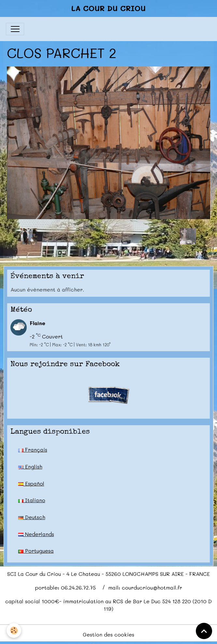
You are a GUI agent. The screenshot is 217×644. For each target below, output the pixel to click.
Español (31, 483)
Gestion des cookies (108, 634)
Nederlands (36, 534)
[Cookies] (14, 630)
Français (33, 449)
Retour (108, 237)
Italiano (32, 500)
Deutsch (32, 517)
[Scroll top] (204, 631)
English (30, 466)
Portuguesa (36, 551)
